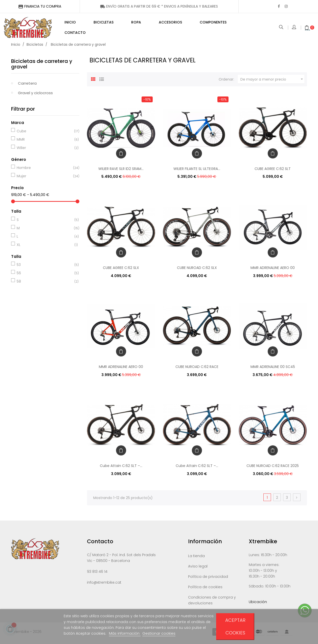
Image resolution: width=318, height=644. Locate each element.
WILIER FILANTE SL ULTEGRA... (197, 171)
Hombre (44, 170)
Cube (44, 134)
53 (44, 267)
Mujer (44, 179)
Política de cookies (205, 589)
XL (44, 247)
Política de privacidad (208, 579)
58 (44, 284)
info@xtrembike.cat (104, 585)
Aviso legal (198, 569)
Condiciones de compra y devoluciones (212, 603)
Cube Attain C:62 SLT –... (121, 468)
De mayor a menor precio (272, 82)
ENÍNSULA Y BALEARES (159, 6)
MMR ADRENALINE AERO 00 (273, 270)
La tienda (196, 558)
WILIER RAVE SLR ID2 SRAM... (121, 171)
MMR (44, 142)
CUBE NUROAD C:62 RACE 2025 (273, 468)
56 (44, 276)
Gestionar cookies (159, 633)
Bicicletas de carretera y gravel (42, 66)
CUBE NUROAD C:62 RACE (197, 369)
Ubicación (258, 604)
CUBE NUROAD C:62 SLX (197, 270)
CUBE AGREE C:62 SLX (121, 270)
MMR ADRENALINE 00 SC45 (273, 369)
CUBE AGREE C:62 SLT (273, 171)
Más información (125, 633)
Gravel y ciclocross (35, 95)
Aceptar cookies (235, 626)
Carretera (27, 86)
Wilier (44, 150)
